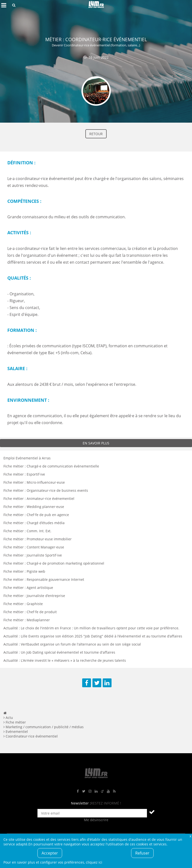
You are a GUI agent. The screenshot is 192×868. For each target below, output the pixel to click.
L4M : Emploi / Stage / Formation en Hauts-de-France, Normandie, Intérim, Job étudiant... (96, 5)
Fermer (190, 836)
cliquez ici (94, 862)
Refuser (142, 853)
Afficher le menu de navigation (4, 5)
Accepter (50, 853)
